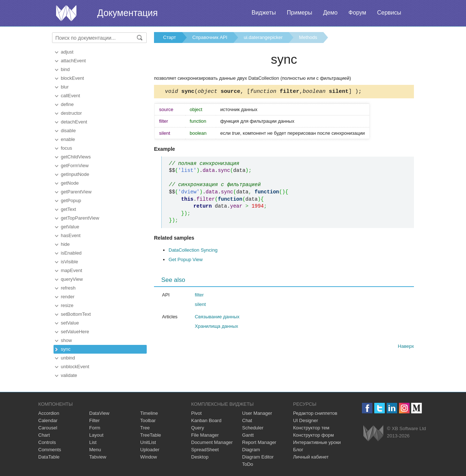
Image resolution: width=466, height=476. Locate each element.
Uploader (150, 450)
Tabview (98, 457)
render (68, 297)
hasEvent (71, 235)
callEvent (70, 96)
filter (199, 296)
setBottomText (76, 314)
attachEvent (73, 61)
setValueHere (75, 332)
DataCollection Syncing (193, 251)
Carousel (48, 428)
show (66, 340)
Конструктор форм (313, 435)
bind (65, 69)
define (67, 104)
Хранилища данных (216, 327)
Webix (373, 433)
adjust (67, 52)
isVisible (69, 262)
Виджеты (264, 13)
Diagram (251, 450)
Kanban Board (206, 420)
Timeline (149, 413)
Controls (47, 442)
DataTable (49, 457)
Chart (44, 435)
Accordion (49, 413)
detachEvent (74, 122)
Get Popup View (186, 261)
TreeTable (151, 435)
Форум (357, 13)
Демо (330, 13)
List (93, 442)
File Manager (205, 435)
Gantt (248, 435)
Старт (169, 37)
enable (68, 139)
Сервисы (389, 13)
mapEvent (72, 270)
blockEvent (72, 78)
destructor (71, 113)
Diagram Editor (258, 457)
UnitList (148, 442)
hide (65, 244)
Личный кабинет (311, 457)
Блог (298, 450)
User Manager (257, 413)
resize (67, 305)
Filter (94, 420)
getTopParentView (80, 218)
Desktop (200, 457)
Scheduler (253, 428)
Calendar (48, 420)
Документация (127, 13)
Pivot (196, 413)
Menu (95, 450)
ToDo (248, 464)
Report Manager (259, 442)
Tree (145, 428)
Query (198, 428)
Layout (96, 435)
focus (66, 148)
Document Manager (212, 442)
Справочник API (210, 37)
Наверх (406, 347)
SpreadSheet (205, 450)
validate (69, 375)
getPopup (71, 200)
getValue (70, 227)
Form (95, 428)
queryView (72, 279)
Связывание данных (217, 318)
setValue (70, 323)
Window (149, 457)
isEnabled (71, 253)
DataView (99, 413)
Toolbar (148, 420)
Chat (247, 420)
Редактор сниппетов (315, 413)
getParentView (76, 192)
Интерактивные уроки (317, 442)
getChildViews (76, 157)
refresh (68, 288)
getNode (70, 183)
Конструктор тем (311, 428)
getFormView (75, 166)
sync (66, 349)
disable (68, 131)
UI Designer (306, 420)
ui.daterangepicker (263, 37)
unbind (68, 358)
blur (65, 87)
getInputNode (75, 174)
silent (200, 305)
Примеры (300, 13)
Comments (50, 450)
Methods (308, 37)
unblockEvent (75, 367)
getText (68, 209)
